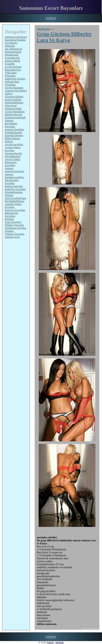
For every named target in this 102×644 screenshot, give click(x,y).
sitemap (60, 642)
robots (50, 642)
